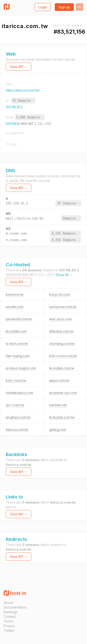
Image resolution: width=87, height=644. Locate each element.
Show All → (64, 275)
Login (43, 7)
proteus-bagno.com (21, 368)
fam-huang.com (18, 356)
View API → (19, 67)
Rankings (11, 612)
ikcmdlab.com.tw (62, 368)
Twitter (9, 630)
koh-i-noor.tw (16, 380)
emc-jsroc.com (60, 319)
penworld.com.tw (19, 319)
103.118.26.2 (14, 107)
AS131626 (13, 124)
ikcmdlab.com (16, 331)
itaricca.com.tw (17, 430)
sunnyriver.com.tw (63, 307)
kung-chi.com (60, 294)
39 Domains (23, 101)
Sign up (64, 7)
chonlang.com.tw (62, 344)
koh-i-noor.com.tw (63, 356)
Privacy (9, 626)
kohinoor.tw (15, 294)
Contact (10, 617)
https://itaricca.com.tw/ (23, 90)
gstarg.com (58, 430)
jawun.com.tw (59, 380)
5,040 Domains (30, 117)
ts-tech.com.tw (17, 344)
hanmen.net (58, 405)
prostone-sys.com (63, 393)
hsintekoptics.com (19, 393)
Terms (8, 621)
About (8, 603)
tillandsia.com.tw (61, 331)
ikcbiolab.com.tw (62, 417)
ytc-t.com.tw (15, 405)
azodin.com (15, 307)
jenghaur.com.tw (18, 417)
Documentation (15, 607)
